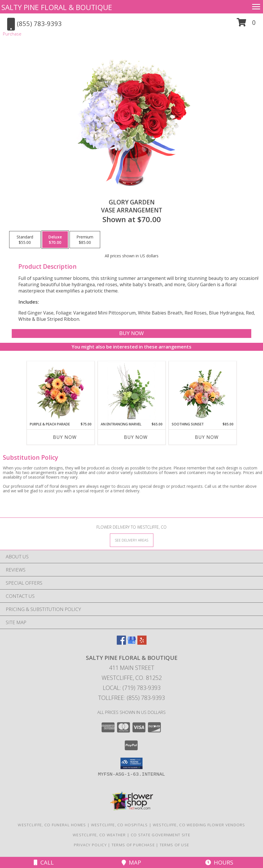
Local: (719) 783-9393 (132, 688)
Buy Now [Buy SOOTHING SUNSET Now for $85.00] (207, 437)
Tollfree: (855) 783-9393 (131, 698)
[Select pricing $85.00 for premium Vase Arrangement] (85, 240)
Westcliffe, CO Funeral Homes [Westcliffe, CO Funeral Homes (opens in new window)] (52, 825)
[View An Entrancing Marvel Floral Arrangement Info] (131, 391)
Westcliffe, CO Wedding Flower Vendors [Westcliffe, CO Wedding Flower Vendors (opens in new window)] (199, 825)
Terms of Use (175, 845)
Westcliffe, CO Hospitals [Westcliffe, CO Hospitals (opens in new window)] (119, 825)
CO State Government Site (161, 835)
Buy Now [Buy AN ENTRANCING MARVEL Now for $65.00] (136, 437)
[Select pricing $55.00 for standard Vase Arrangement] (25, 240)
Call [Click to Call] (44, 862)
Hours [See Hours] (219, 862)
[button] (246, 24)
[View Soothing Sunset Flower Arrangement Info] (202, 391)
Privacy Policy (90, 845)
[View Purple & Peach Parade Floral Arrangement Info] (61, 391)
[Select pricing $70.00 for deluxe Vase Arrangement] (55, 240)
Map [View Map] (131, 862)
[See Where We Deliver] (132, 540)
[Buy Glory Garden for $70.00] (131, 334)
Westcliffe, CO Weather (99, 835)
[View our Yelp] (142, 643)
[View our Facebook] (121, 643)
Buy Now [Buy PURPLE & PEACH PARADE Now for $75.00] (65, 437)
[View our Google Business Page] (132, 643)
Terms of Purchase (133, 845)
